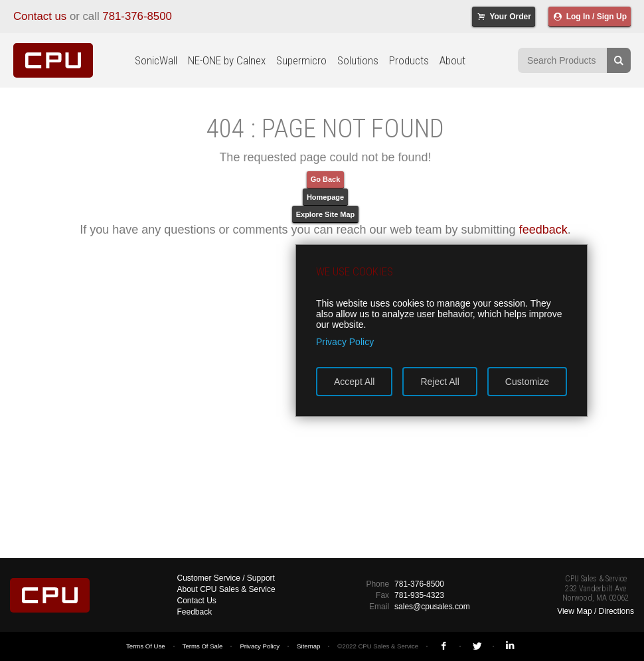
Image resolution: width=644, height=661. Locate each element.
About (452, 60)
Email (379, 607)
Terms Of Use (146, 646)
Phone (377, 584)
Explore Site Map (326, 214)
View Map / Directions (596, 611)
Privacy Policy (260, 646)
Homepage (325, 197)
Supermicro (301, 60)
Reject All (440, 382)
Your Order (504, 17)
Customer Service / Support (226, 578)
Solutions (358, 60)
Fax (382, 595)
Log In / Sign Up (590, 17)
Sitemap (308, 646)
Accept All (354, 382)
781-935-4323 (419, 595)
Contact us (40, 16)
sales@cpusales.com (432, 607)
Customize (527, 382)
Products (409, 60)
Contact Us (197, 601)
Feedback (195, 612)
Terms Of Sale (203, 646)
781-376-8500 (137, 16)
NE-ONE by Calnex (227, 60)
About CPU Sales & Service (226, 589)
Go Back (326, 179)
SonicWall (156, 60)
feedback (543, 230)
